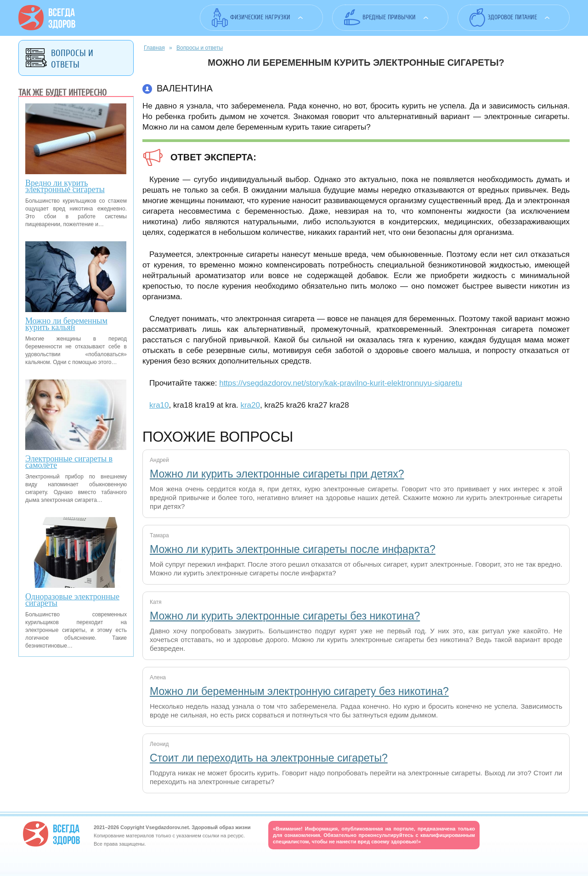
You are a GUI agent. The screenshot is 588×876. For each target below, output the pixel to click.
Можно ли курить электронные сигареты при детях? (277, 474)
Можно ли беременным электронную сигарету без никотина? (299, 691)
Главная (154, 48)
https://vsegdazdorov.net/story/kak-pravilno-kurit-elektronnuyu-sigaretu (341, 383)
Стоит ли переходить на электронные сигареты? (269, 758)
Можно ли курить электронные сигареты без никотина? (285, 616)
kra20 (250, 405)
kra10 (159, 405)
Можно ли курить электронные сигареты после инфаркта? (293, 549)
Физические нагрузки (260, 17)
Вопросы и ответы (200, 48)
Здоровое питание (512, 17)
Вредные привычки (389, 17)
